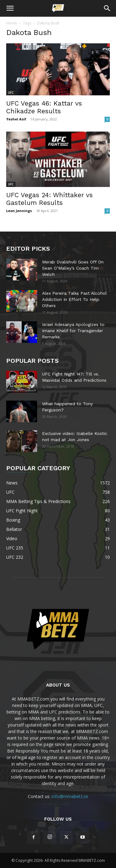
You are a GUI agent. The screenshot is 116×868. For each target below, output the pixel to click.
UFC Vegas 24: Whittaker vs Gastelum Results (49, 199)
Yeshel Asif (16, 119)
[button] (10, 8)
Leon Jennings (19, 211)
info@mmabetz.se (70, 796)
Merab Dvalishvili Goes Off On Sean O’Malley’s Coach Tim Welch (73, 268)
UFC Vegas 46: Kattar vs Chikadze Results (44, 107)
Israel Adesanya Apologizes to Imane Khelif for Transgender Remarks (73, 331)
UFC (11, 93)
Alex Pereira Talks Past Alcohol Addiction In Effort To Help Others (74, 299)
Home (12, 23)
